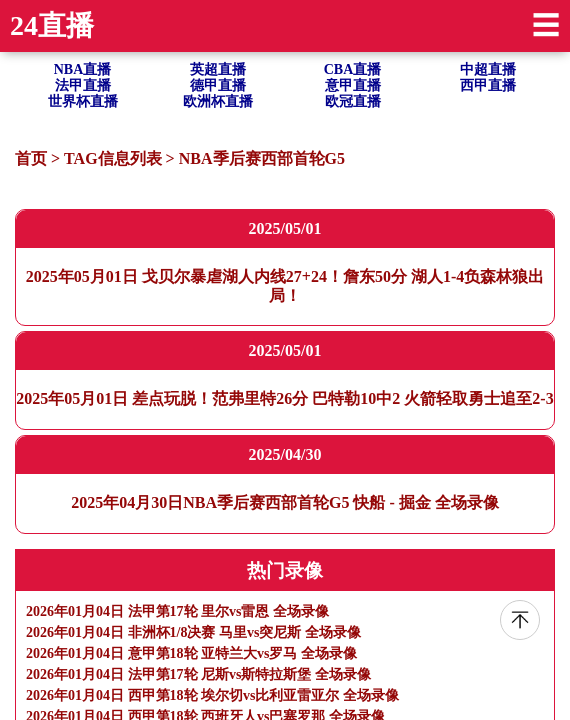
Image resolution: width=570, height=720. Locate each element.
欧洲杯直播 (218, 101)
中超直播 (488, 69)
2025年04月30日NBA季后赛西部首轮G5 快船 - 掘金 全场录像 (285, 502)
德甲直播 (218, 85)
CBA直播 (353, 69)
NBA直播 (83, 69)
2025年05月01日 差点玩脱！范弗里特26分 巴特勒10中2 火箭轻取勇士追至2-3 (284, 398)
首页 (31, 158)
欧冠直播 (353, 101)
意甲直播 (353, 85)
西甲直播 (488, 85)
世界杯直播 (83, 101)
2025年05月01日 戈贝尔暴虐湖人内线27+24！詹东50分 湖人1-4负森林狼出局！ (285, 285)
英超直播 (218, 69)
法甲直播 (83, 85)
